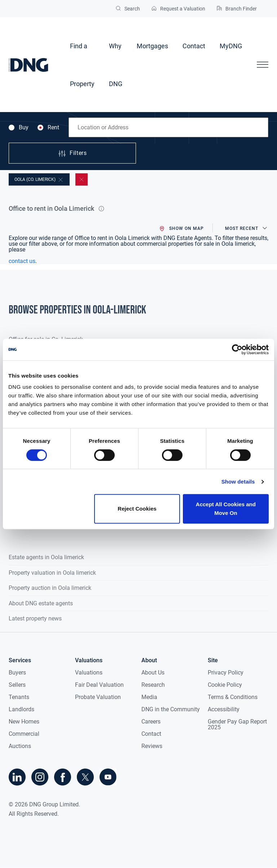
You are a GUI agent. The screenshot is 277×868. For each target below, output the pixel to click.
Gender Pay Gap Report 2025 (237, 724)
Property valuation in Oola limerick (52, 573)
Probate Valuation (98, 697)
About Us (153, 673)
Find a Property (82, 65)
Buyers (17, 673)
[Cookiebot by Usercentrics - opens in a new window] (237, 350)
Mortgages (152, 46)
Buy (19, 128)
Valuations (89, 673)
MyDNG (231, 46)
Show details (238, 482)
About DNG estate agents (41, 603)
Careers (151, 722)
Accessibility (224, 709)
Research (153, 685)
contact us (22, 261)
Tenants (19, 697)
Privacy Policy (226, 673)
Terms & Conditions (233, 697)
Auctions (20, 746)
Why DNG (116, 65)
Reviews (152, 746)
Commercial (24, 734)
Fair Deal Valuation (99, 685)
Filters (72, 153)
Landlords (21, 709)
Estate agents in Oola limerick (46, 557)
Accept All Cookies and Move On (226, 509)
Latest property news (35, 618)
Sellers (17, 685)
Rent (48, 128)
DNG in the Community (171, 709)
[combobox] (168, 127)
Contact (194, 46)
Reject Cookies (137, 509)
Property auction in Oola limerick (50, 588)
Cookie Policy (225, 685)
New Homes (24, 722)
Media (149, 697)
